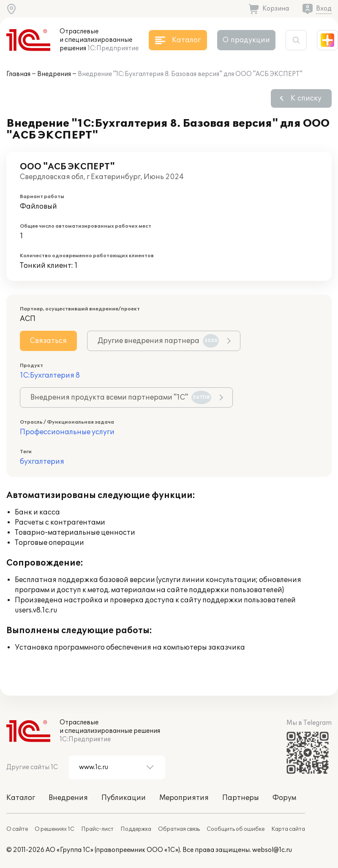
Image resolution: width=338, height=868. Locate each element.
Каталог (21, 798)
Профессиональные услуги (67, 432)
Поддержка (136, 829)
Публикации (124, 798)
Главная (18, 74)
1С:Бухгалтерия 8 (50, 375)
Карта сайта (288, 829)
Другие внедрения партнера (158, 341)
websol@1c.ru (272, 850)
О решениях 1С (55, 829)
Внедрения (54, 74)
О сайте (17, 829)
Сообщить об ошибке (236, 829)
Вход (324, 9)
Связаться (48, 341)
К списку (306, 98)
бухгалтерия (42, 462)
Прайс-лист (97, 829)
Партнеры (241, 798)
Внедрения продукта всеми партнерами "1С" (121, 397)
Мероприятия (184, 798)
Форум (284, 798)
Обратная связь (179, 829)
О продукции (246, 40)
